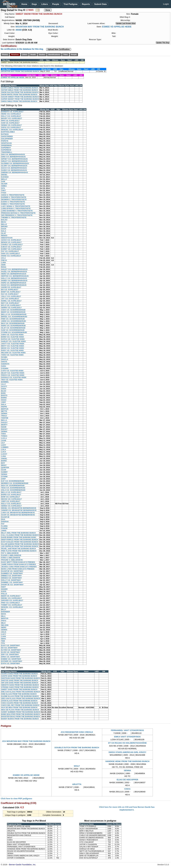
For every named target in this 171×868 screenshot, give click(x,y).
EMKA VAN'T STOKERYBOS (127, 737)
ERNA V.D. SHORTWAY (11, 657)
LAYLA (4, 438)
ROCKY (4, 429)
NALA (4, 231)
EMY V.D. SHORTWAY (10, 654)
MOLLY (4, 179)
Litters (45, 4)
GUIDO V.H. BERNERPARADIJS (14, 170)
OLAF (4, 233)
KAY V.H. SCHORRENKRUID (13, 481)
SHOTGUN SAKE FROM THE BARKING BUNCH (20, 678)
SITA (3, 188)
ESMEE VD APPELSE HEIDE (117, 27)
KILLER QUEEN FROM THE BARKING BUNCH (20, 544)
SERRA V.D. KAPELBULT (11, 308)
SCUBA (4, 357)
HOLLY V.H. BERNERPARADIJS (14, 278)
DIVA (3, 519)
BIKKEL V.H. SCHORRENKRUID (14, 317)
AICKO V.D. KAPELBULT (11, 240)
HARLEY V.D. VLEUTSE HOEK (14, 341)
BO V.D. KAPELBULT (10, 290)
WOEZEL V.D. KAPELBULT (12, 130)
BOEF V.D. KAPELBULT (11, 292)
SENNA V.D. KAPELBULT (11, 125)
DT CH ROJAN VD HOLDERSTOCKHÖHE (127, 743)
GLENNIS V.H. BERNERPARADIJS (15, 163)
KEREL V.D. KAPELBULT (11, 301)
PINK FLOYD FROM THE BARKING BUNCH (19, 551)
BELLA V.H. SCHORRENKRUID (14, 314)
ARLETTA (77, 784)
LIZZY (4, 445)
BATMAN (5, 134)
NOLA (4, 404)
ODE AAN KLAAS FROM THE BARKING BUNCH (21, 698)
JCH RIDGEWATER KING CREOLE (77, 732)
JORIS (4, 531)
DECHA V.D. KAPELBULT (11, 499)
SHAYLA (5, 359)
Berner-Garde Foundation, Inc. (22, 864)
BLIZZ (4, 391)
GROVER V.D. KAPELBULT (12, 600)
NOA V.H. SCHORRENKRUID (13, 486)
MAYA (4, 614)
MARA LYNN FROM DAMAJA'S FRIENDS (18, 569)
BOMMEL (5, 382)
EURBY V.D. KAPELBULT (11, 249)
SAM (3, 181)
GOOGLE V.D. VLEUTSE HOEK (14, 377)
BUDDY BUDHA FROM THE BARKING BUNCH (20, 719)
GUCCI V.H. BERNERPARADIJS (14, 168)
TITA (3, 643)
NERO (4, 627)
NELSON (5, 625)
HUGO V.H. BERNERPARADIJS (14, 285)
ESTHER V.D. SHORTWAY (12, 661)
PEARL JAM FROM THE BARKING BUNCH (19, 549)
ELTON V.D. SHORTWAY (11, 650)
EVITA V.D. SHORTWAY (11, 663)
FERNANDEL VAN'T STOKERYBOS (127, 730)
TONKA (4, 436)
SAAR (4, 470)
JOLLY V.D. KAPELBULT (11, 296)
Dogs (34, 4)
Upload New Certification (59, 49)
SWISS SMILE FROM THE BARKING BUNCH (19, 101)
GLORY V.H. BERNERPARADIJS (14, 166)
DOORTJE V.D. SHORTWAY (12, 585)
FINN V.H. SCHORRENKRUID (13, 319)
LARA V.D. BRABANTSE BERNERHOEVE (18, 513)
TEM (3, 641)
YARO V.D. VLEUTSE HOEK (12, 355)
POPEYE (5, 141)
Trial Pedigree (71, 4)
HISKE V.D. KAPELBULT (11, 256)
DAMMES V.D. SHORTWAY (12, 573)
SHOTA (4, 362)
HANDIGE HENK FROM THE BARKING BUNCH (127, 761)
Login (166, 4)
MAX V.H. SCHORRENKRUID (13, 323)
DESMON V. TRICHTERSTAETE (14, 199)
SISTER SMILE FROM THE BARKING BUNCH (20, 90)
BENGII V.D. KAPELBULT (11, 242)
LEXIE (4, 440)
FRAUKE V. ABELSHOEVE (12, 560)
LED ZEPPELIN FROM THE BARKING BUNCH (20, 546)
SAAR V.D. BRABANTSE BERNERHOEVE (18, 515)
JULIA (4, 632)
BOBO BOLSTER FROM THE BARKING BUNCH (20, 714)
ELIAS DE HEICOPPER (127, 780)
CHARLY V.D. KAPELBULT (12, 245)
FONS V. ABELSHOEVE (11, 558)
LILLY (4, 384)
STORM (4, 477)
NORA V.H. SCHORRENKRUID (13, 326)
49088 (19, 30)
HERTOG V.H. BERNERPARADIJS (15, 276)
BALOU (4, 220)
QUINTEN (5, 468)
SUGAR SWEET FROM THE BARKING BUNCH (20, 97)
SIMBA (4, 186)
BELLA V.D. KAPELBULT (11, 492)
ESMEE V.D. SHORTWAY (11, 659)
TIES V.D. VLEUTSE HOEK (12, 380)
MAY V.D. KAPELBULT (10, 303)
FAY (3, 524)
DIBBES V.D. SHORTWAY (11, 576)
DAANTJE (5, 517)
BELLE (4, 224)
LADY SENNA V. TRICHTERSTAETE (16, 206)
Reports (86, 4)
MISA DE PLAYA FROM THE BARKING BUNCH (20, 710)
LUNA (4, 263)
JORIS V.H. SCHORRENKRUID (14, 321)
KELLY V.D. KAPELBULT (11, 116)
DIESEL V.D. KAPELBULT (12, 598)
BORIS (4, 398)
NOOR (4, 427)
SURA (4, 366)
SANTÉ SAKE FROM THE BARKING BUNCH (19, 676)
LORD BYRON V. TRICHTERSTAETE (16, 208)
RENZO (4, 236)
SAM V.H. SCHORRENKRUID (13, 330)
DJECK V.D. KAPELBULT (11, 247)
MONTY (4, 425)
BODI (3, 393)
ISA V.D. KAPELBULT (10, 294)
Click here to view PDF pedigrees (16, 799)
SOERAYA (5, 364)
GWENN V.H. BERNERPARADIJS (15, 172)
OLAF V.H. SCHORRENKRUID (13, 328)
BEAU (4, 222)
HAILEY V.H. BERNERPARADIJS (14, 269)
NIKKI (4, 639)
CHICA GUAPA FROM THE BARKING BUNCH (20, 703)
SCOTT (4, 386)
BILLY (4, 609)
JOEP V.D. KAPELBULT (11, 501)
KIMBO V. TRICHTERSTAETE (13, 204)
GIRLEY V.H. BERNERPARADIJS (14, 161)
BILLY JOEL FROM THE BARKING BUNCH (18, 533)
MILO (3, 623)
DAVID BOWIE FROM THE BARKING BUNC (19, 537)
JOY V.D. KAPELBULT (10, 299)
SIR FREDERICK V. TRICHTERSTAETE (17, 215)
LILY (3, 443)
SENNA (4, 413)
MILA (3, 616)
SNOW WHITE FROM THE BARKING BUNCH (19, 95)
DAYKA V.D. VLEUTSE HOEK (13, 339)
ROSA (4, 267)
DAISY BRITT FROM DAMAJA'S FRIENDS (18, 562)
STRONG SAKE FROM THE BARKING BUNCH (20, 687)
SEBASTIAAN (7, 238)
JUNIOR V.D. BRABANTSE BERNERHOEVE (19, 510)
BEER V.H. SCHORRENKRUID (13, 312)
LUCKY (4, 454)
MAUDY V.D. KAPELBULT (12, 118)
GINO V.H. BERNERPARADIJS (13, 157)
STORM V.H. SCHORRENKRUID (14, 332)
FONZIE (4, 528)
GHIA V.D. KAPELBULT (11, 254)
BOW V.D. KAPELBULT (11, 497)
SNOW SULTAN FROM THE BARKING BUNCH (20, 92)
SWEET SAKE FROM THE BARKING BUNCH (19, 689)
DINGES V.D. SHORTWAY (11, 578)
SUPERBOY (6, 148)
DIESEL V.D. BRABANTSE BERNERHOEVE (19, 508)
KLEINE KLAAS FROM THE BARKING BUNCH (20, 696)
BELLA (4, 420)
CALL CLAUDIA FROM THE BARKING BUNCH (20, 535)
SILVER (4, 184)
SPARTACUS (6, 143)
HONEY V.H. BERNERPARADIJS (14, 281)
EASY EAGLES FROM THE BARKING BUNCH (20, 542)
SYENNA (5, 368)
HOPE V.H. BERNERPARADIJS (14, 283)
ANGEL (4, 459)
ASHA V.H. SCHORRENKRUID (13, 310)
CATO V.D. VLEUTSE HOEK (12, 371)
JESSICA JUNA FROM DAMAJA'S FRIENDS (19, 567)
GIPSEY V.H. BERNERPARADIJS (14, 159)
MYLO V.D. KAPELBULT (11, 305)
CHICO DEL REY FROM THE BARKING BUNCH (20, 705)
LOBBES (5, 447)
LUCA (4, 452)
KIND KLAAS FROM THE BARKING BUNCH (19, 694)
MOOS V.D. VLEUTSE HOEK (13, 348)
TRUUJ (4, 416)
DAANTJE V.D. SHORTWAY (12, 571)
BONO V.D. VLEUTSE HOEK (13, 337)
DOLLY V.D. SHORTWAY (11, 580)
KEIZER (4, 589)
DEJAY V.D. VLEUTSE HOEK (13, 373)
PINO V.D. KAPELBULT (11, 603)
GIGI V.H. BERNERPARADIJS (13, 154)
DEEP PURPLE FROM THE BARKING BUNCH (20, 540)
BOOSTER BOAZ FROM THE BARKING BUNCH (20, 716)
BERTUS (5, 409)
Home (24, 4)
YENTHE (5, 418)
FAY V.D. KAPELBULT (10, 251)
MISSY (4, 465)
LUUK (4, 636)
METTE (4, 411)
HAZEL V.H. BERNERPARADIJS (14, 272)
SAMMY (4, 472)
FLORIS (4, 526)
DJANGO (5, 177)
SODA (4, 389)
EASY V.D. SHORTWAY (10, 645)
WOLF (77, 766)
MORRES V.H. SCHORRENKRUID (15, 483)
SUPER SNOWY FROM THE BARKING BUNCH (20, 99)
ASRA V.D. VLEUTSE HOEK (12, 335)
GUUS (4, 229)
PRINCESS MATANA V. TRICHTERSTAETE (18, 213)
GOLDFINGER (7, 139)
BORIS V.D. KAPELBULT (11, 495)
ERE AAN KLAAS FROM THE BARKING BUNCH (21, 692)
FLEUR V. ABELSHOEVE (11, 555)
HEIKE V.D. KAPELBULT (11, 114)
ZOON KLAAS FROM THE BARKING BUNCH (19, 701)
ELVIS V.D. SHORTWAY (11, 652)
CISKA (127, 789)
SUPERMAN (6, 150)
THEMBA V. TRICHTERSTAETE (14, 217)
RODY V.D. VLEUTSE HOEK (12, 350)
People (56, 4)
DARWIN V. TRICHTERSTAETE (14, 197)
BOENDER (6, 612)
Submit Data (100, 4)
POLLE (4, 594)
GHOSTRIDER (7, 136)
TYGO (4, 193)
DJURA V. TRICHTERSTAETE (13, 202)
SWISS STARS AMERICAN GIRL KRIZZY (127, 752)
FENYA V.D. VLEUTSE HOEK (13, 375)
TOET (3, 190)
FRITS (4, 621)
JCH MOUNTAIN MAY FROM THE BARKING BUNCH (26, 741)
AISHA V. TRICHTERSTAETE (13, 195)
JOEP (4, 402)
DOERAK (5, 522)
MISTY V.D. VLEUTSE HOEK (13, 346)
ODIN (3, 265)
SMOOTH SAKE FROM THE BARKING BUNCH (20, 685)
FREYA (4, 260)
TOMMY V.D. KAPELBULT (12, 605)
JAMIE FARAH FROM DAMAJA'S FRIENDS (19, 564)
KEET (4, 587)
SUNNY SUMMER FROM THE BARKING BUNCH (21, 712)
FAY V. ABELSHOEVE (10, 553)
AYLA (3, 258)
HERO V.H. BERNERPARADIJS (14, 274)
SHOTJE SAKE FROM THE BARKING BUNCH (20, 680)
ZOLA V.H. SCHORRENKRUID (13, 490)
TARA (4, 434)
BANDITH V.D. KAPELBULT (12, 112)
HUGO (4, 400)
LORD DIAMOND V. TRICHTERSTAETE (17, 211)
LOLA (4, 450)
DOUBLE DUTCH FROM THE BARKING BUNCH (77, 747)
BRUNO (4, 227)
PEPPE (4, 407)
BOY (3, 463)
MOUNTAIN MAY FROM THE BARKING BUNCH (40, 27)
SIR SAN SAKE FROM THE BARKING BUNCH (20, 683)
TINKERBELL (7, 152)
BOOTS (4, 395)
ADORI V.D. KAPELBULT (11, 287)
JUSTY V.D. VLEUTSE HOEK (13, 344)
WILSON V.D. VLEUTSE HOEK (13, 353)
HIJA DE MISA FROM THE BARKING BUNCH (19, 707)
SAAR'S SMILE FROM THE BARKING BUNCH (20, 88)
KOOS (4, 591)
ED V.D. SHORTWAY (9, 648)
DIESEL (4, 175)
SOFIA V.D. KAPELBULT (11, 127)
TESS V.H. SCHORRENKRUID (13, 488)
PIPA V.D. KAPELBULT (10, 121)
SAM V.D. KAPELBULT (10, 123)
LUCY (4, 634)
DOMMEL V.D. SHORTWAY (12, 582)
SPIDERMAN (6, 145)
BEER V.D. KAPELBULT (11, 596)
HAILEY (4, 422)
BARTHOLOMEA (8, 132)
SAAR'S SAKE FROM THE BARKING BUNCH (19, 674)
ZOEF (4, 479)
